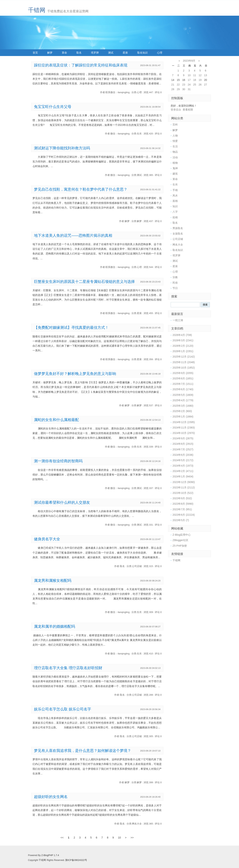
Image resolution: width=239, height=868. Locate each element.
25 (195, 85)
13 (206, 75)
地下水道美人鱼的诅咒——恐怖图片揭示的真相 (73, 235)
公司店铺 (178, 239)
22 (178, 85)
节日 (175, 288)
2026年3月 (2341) (183, 340)
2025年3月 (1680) (183, 406)
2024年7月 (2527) (183, 449)
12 (200, 75)
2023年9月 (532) (182, 498)
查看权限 (188, 110)
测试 (111, 53)
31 (189, 89)
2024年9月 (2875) (183, 438)
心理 (160, 53)
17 (189, 80)
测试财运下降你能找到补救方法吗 (62, 148)
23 (184, 85)
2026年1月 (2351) (183, 351)
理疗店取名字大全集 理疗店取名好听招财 (68, 668)
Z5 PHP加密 (180, 546)
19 (200, 80)
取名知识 (142, 53)
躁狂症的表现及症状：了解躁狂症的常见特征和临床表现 (81, 65)
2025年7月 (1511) (183, 384)
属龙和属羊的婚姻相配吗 (55, 626)
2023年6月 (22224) (184, 515)
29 (178, 89)
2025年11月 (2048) (184, 362)
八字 (175, 212)
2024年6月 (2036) (183, 455)
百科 (175, 125)
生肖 (175, 184)
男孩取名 (178, 228)
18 (195, 80)
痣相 (175, 217)
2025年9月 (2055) (183, 373)
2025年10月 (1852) (184, 368)
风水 (175, 195)
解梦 (50, 53)
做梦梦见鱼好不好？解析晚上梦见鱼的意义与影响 (75, 374)
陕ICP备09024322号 (76, 860)
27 (206, 85)
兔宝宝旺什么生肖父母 (53, 107)
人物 (175, 136)
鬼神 (175, 168)
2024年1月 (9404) (183, 476)
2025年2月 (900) (182, 411)
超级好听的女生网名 (51, 797)
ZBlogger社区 (180, 540)
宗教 (175, 277)
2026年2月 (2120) (183, 346)
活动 (175, 157)
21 (173, 85)
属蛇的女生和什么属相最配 (56, 420)
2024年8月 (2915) (183, 444)
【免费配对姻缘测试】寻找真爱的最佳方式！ (71, 327)
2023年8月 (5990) (183, 504)
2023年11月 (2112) (184, 487)
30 (184, 89)
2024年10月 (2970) (184, 433)
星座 (125, 53)
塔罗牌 (95, 53)
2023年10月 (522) (183, 493)
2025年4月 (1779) (183, 400)
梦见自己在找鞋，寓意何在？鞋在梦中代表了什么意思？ (81, 189)
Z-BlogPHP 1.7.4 (50, 855)
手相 (175, 190)
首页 (35, 53)
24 (189, 85)
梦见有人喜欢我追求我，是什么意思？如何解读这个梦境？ (83, 751)
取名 (79, 53)
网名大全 (178, 245)
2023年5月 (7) (181, 520)
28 (173, 89)
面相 (175, 201)
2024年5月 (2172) (183, 460)
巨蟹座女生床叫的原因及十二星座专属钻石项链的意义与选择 (84, 282)
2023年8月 (189, 61)
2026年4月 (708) (182, 335)
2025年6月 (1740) (183, 389)
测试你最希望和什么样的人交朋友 (62, 502)
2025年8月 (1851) (183, 378)
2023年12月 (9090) (184, 482)
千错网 (37, 10)
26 (200, 85)
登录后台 (176, 110)
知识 (175, 206)
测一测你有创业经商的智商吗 (58, 461)
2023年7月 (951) (182, 509)
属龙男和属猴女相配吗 (53, 580)
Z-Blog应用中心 (182, 535)
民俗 (175, 283)
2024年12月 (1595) (184, 422)
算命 (64, 53)
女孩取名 (178, 234)
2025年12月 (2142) (184, 357)
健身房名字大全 (47, 539)
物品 (175, 152)
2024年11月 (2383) (184, 428)
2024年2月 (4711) (183, 471)
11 (195, 75)
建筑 (175, 174)
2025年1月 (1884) (183, 417)
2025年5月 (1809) (183, 395)
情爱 (175, 141)
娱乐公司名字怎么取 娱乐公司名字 (62, 709)
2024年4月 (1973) (183, 466)
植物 (175, 163)
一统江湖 (178, 320)
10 (189, 75)
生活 (175, 146)
